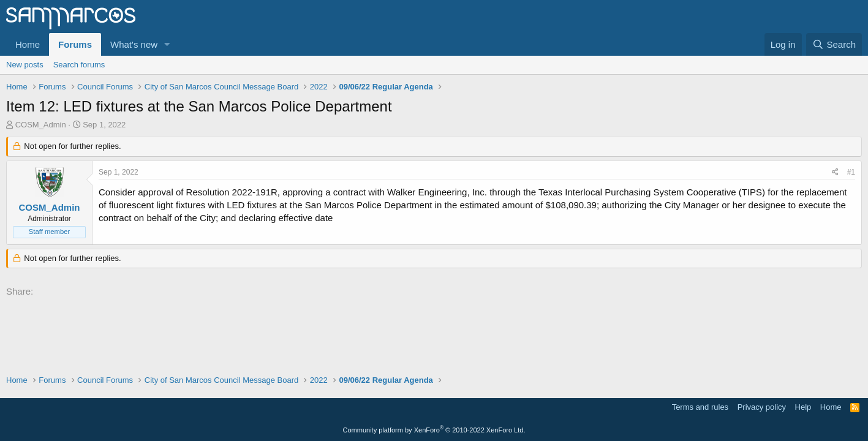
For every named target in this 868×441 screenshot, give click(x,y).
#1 (851, 172)
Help (803, 407)
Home (28, 44)
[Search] (834, 44)
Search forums (79, 65)
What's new (134, 44)
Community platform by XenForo (434, 430)
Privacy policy (762, 407)
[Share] (835, 172)
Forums (75, 44)
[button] (167, 44)
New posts (25, 65)
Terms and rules (700, 407)
